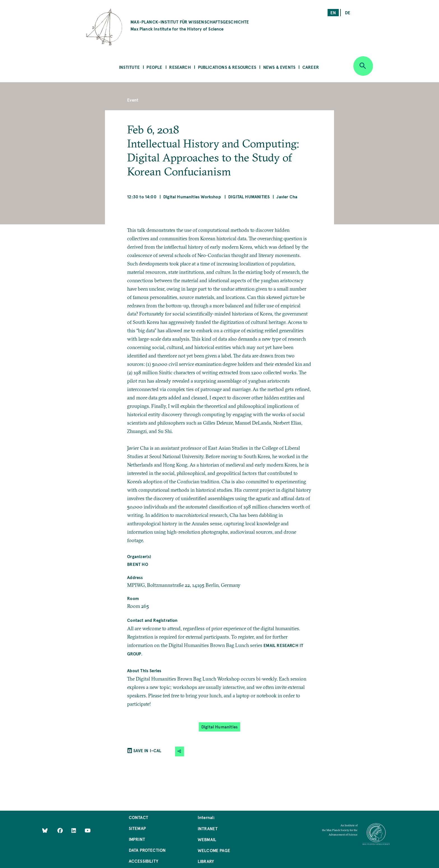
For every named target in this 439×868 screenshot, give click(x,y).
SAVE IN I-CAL (147, 750)
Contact (138, 817)
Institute (129, 67)
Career (311, 67)
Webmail (207, 839)
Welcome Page (214, 850)
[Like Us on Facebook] (61, 830)
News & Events (279, 67)
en (333, 12)
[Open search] (363, 66)
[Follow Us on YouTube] (87, 830)
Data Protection (147, 850)
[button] (179, 751)
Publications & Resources (227, 67)
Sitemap (137, 828)
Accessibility (143, 861)
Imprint (137, 839)
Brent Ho (137, 564)
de (348, 12)
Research (180, 67)
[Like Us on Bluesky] (45, 830)
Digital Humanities (249, 197)
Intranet (208, 828)
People (154, 67)
